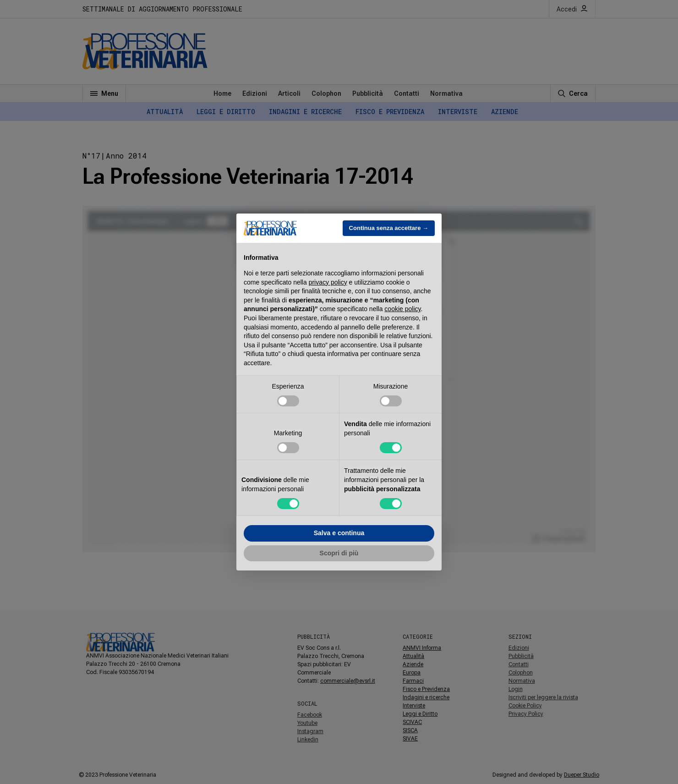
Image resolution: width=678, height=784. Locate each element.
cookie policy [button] (402, 309)
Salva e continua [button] (339, 533)
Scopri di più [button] (339, 553)
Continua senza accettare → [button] (389, 228)
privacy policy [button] (328, 282)
